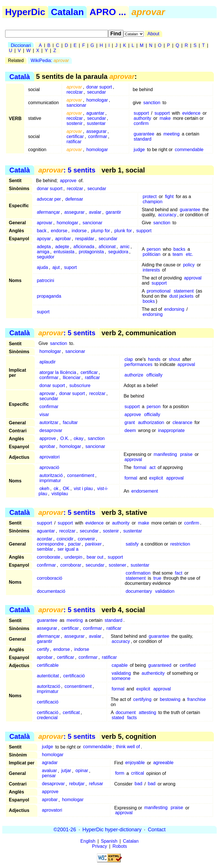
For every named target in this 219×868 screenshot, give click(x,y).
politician (151, 254)
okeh (44, 488)
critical (138, 773)
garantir (113, 212)
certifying (142, 699)
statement (184, 291)
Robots (120, 846)
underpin (73, 557)
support (141, 113)
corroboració (49, 578)
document (126, 712)
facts (132, 718)
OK (66, 488)
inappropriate (171, 430)
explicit (156, 478)
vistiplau (60, 494)
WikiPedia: (50, 60)
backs (179, 249)
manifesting (165, 454)
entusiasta (64, 252)
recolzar (75, 92)
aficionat (107, 247)
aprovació (49, 467)
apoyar (44, 239)
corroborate (48, 557)
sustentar (96, 123)
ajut (56, 267)
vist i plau (83, 488)
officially (154, 375)
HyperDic (25, 12)
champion (152, 202)
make (165, 118)
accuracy (167, 215)
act (152, 467)
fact (179, 573)
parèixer (93, 544)
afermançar (48, 212)
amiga (43, 252)
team (178, 254)
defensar (74, 199)
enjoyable (135, 763)
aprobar (63, 239)
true (157, 578)
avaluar (49, 771)
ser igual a (68, 549)
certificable (48, 665)
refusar (96, 784)
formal (140, 467)
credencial (47, 718)
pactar (74, 544)
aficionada (84, 247)
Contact (157, 830)
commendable (189, 150)
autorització (51, 475)
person (154, 249)
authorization (151, 422)
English (88, 841)
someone (121, 678)
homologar (97, 100)
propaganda (49, 296)
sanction (152, 103)
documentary (139, 591)
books (149, 301)
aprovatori (49, 457)
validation (165, 591)
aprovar (44, 223)
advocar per (49, 199)
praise (186, 454)
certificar (75, 136)
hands (154, 359)
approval (193, 278)
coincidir (65, 539)
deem (130, 430)
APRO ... (108, 12)
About (153, 34)
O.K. (65, 438)
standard (143, 139)
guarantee (144, 134)
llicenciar (72, 378)
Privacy (100, 846)
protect (150, 197)
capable (119, 665)
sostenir (74, 123)
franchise (197, 699)
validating (121, 673)
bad (138, 784)
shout (174, 359)
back (42, 231)
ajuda (42, 267)
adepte (62, 247)
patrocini (45, 280)
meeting (172, 134)
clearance (182, 422)
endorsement (145, 491)
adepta (44, 247)
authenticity (153, 673)
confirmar (98, 136)
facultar (70, 422)
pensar (49, 776)
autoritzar (49, 422)
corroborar (71, 565)
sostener (117, 565)
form (120, 773)
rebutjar (77, 784)
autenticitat (48, 676)
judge (139, 150)
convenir (86, 539)
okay (79, 438)
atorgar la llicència (58, 372)
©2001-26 (65, 830)
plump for (101, 231)
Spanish (109, 841)
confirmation (138, 573)
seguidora (118, 252)
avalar (95, 212)
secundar (96, 92)
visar (44, 415)
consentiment (81, 475)
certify (43, 649)
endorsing (174, 309)
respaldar (85, 239)
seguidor (45, 257)
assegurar (97, 131)
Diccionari (21, 45)
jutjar (66, 771)
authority (142, 118)
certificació (74, 676)
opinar (82, 771)
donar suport (99, 87)
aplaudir (47, 362)
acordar (44, 539)
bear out (95, 557)
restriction (180, 544)
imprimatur (50, 481)
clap (129, 359)
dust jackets (181, 296)
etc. (190, 254)
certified (188, 665)
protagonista (91, 252)
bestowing (170, 699)
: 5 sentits (67, 170)
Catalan (68, 12)
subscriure (80, 385)
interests (151, 270)
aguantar (95, 113)
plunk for (123, 231)
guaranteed (160, 665)
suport (70, 267)
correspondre (50, 544)
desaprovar (51, 430)
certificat (71, 712)
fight (169, 197)
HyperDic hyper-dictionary (112, 830)
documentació (51, 591)
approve (68, 181)
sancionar (76, 105)
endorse (59, 231)
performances (139, 364)
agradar (50, 763)
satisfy (132, 544)
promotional (159, 291)
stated (118, 718)
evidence (191, 113)
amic (125, 247)
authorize (134, 375)
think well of (128, 747)
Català (20, 76)
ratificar (74, 142)
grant (130, 422)
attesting (147, 712)
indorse (79, 231)
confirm (141, 123)
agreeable (163, 763)
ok (56, 488)
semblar (45, 549)
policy (189, 265)
